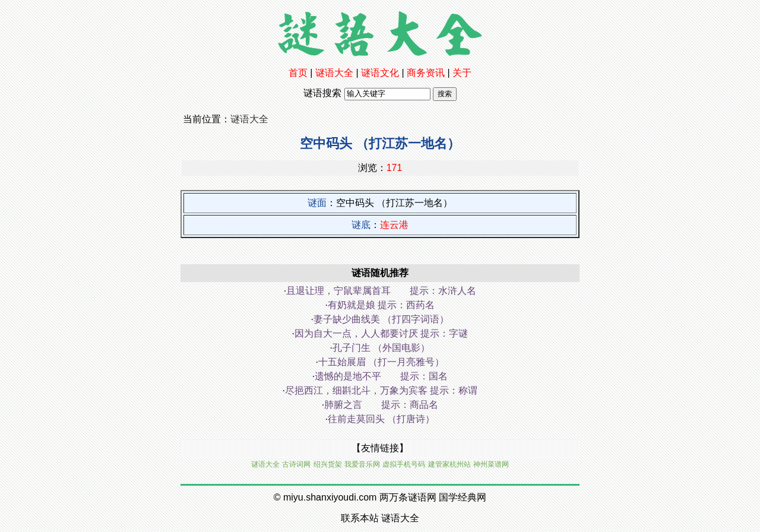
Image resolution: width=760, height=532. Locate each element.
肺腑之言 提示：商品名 (381, 405)
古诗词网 (296, 464)
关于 (462, 73)
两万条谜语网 (408, 497)
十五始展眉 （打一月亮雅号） (381, 362)
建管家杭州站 (449, 464)
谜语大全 (334, 73)
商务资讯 (426, 73)
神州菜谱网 (491, 464)
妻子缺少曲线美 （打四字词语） (381, 319)
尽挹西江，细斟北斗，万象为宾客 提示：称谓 (381, 390)
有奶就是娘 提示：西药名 (381, 305)
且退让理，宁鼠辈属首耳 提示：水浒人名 (381, 291)
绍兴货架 (328, 464)
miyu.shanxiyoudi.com (330, 497)
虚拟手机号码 (404, 464)
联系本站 (360, 518)
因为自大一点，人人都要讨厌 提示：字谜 (381, 333)
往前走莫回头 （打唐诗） (381, 419)
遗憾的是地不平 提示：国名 (381, 376)
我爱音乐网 (362, 464)
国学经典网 (463, 497)
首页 (298, 73)
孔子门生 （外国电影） (381, 348)
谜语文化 (380, 73)
